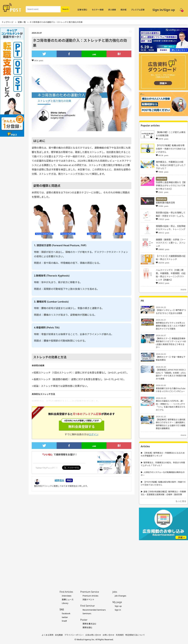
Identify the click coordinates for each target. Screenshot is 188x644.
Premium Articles (90, 596)
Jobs (115, 592)
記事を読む (82, 10)
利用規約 (120, 635)
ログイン (94, 434)
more (183, 289)
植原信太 (59, 480)
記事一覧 (22, 22)
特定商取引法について (135, 635)
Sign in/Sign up (164, 10)
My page (117, 602)
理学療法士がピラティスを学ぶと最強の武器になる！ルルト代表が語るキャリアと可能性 (171, 326)
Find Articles (66, 592)
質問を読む (88, 628)
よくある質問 (48, 635)
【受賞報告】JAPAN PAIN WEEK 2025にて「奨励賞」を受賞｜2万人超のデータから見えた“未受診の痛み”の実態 (171, 374)
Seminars (87, 613)
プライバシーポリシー (74, 635)
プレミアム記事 (138, 10)
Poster (84, 620)
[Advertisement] (163, 561)
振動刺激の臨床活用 (165, 203)
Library (65, 603)
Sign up (118, 606)
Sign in (118, 610)
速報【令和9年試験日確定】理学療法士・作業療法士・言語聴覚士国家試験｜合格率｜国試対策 (163, 493)
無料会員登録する (82, 425)
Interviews (67, 596)
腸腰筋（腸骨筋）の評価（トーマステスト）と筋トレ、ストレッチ (171, 243)
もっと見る (181, 501)
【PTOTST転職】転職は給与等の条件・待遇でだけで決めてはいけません (171, 149)
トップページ (8, 22)
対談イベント (88, 600)
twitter (65, 617)
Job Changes (121, 596)
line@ (64, 621)
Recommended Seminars (94, 610)
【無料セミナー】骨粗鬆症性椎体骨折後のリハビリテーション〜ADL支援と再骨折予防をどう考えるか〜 (171, 343)
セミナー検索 (98, 10)
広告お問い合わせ (93, 635)
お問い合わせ (109, 635)
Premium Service (90, 592)
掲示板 (123, 10)
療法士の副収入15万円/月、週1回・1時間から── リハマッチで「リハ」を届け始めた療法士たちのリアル (171, 405)
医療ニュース (68, 600)
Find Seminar (88, 606)
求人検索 (112, 10)
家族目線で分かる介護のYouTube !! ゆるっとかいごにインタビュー (171, 390)
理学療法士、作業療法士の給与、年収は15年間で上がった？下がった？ (171, 165)
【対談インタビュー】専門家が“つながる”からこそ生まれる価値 (171, 312)
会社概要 (59, 635)
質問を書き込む (89, 624)
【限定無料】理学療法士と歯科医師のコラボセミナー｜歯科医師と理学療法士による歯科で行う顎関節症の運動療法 (171, 424)
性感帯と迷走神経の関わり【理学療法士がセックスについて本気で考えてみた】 (171, 186)
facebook (66, 613)
